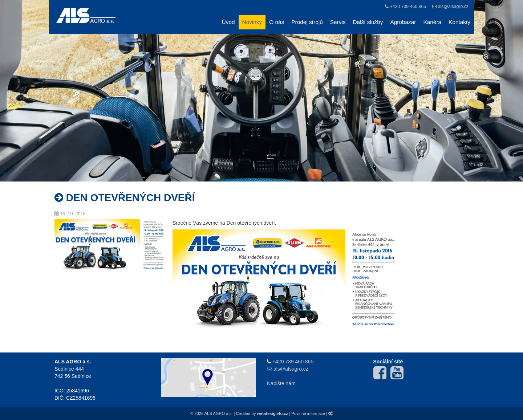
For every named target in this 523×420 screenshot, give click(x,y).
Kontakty (459, 22)
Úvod (228, 22)
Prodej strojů (307, 22)
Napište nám (281, 383)
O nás (277, 22)
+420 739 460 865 (408, 7)
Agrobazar (403, 22)
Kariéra (432, 22)
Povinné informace (308, 413)
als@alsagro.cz (453, 7)
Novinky (252, 22)
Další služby (368, 22)
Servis (338, 22)
